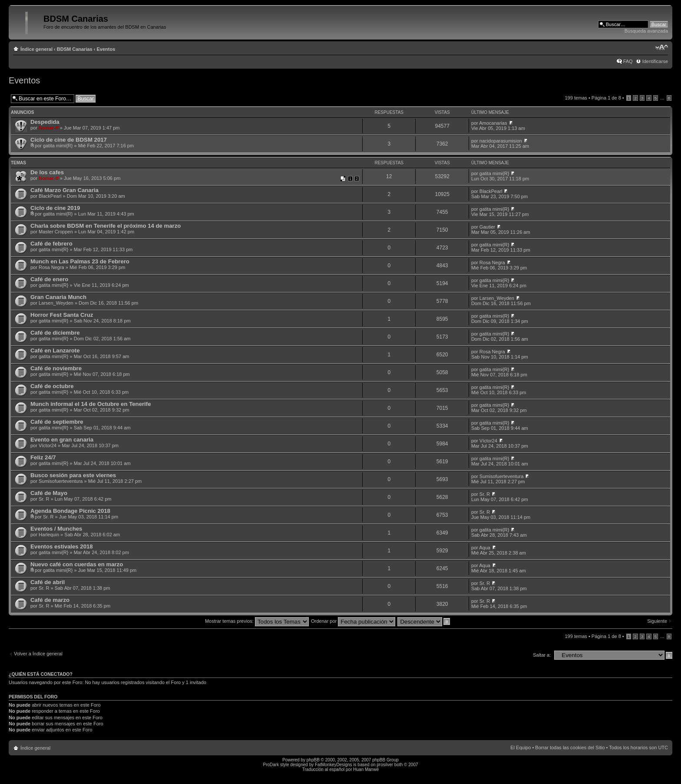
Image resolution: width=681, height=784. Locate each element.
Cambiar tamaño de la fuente (662, 47)
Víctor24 (48, 445)
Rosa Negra (51, 267)
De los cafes (47, 172)
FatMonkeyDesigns (334, 765)
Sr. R (44, 499)
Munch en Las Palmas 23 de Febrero (80, 261)
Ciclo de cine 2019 (55, 208)
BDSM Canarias (75, 49)
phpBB (313, 760)
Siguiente (657, 621)
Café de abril (48, 582)
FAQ (628, 61)
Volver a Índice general (38, 654)
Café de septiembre (57, 422)
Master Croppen (56, 232)
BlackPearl (50, 196)
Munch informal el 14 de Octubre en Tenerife (91, 404)
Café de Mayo (49, 493)
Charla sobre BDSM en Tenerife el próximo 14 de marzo (106, 226)
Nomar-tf (49, 128)
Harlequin (49, 535)
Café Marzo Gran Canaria (64, 190)
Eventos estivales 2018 (62, 546)
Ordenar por (353, 621)
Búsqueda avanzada (646, 31)
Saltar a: (542, 655)
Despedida (45, 122)
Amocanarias (493, 123)
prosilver (385, 765)
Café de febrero (51, 244)
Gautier (487, 227)
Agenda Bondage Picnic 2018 (70, 511)
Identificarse (655, 61)
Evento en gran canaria (62, 440)
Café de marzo (50, 600)
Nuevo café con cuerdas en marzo (77, 564)
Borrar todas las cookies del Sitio (570, 747)
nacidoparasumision (501, 141)
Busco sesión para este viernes (73, 475)
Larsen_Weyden (56, 303)
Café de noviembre (56, 368)
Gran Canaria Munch (58, 297)
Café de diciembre (55, 333)
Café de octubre (52, 386)
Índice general (36, 49)
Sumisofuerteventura (61, 481)
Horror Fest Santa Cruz (62, 315)
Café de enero (49, 279)
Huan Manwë (366, 769)
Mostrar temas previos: (257, 621)
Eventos (106, 49)
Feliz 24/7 (43, 457)
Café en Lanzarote (55, 350)
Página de (606, 98)
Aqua (485, 548)
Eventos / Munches (56, 529)
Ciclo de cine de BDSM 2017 (69, 140)
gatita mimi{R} (58, 146)
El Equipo (521, 747)
